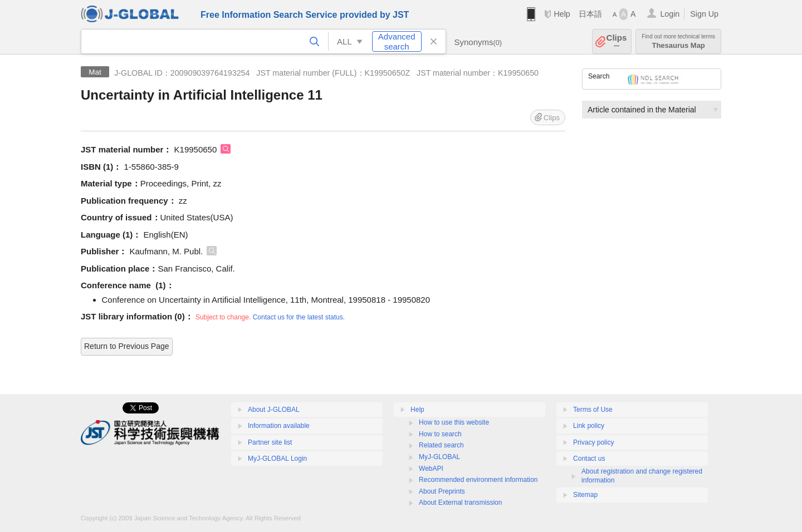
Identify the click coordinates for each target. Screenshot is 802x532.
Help (562, 14)
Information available (279, 426)
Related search (441, 445)
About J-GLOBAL (274, 410)
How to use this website (454, 422)
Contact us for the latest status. (299, 317)
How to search (440, 434)
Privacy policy (593, 442)
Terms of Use (593, 410)
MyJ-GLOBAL (439, 457)
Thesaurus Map (678, 41)
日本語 (590, 14)
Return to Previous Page (127, 346)
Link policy (589, 426)
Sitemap (585, 495)
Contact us (589, 459)
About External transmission (460, 503)
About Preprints (442, 491)
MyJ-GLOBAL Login (277, 459)
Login (670, 14)
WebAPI (431, 469)
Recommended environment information (478, 480)
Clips (617, 41)
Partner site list (270, 442)
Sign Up (704, 14)
